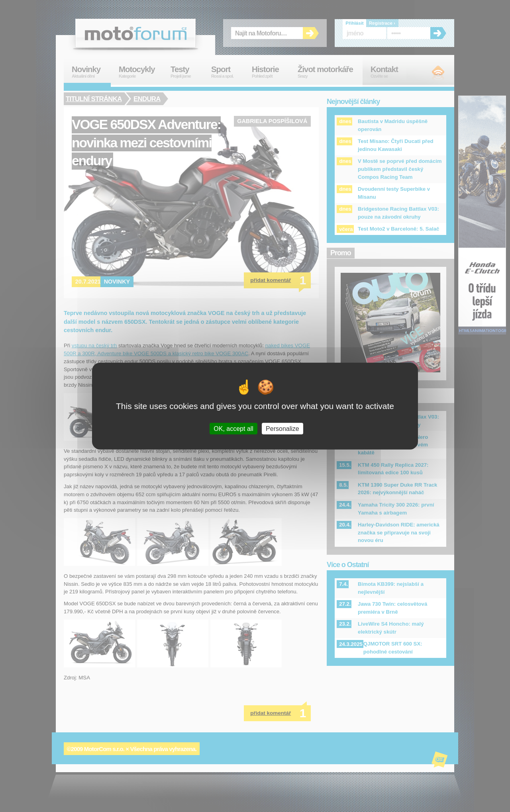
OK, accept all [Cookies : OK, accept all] (233, 429)
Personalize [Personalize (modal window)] (282, 429)
